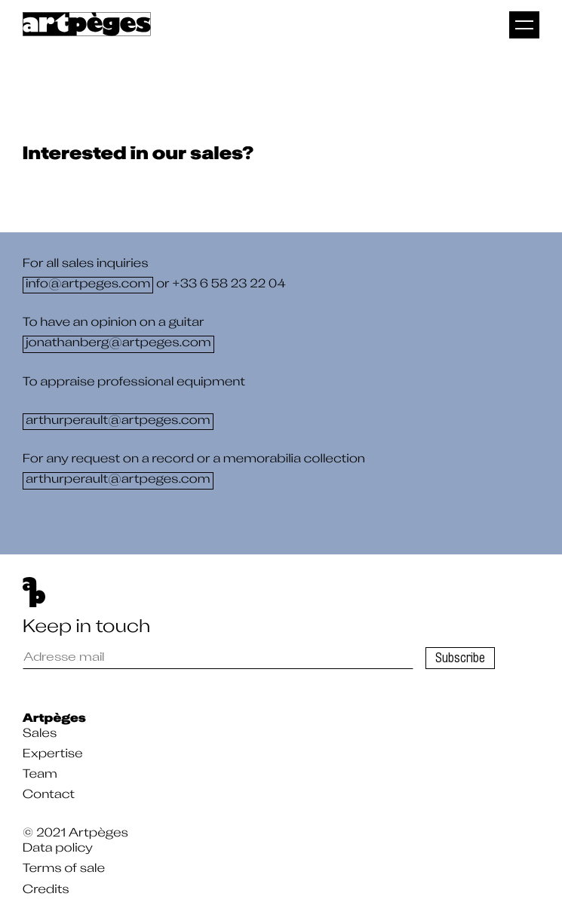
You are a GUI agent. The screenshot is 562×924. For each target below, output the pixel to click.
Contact (49, 796)
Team (40, 775)
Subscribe (460, 658)
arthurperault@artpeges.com (118, 422)
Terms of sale (64, 870)
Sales (40, 735)
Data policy (58, 849)
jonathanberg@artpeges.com (118, 345)
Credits (46, 891)
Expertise (53, 755)
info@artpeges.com (88, 285)
